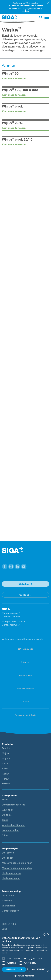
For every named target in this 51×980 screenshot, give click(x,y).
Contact (24, 595)
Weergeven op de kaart (14, 621)
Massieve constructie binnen (17, 863)
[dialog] (25, 956)
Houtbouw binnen (11, 873)
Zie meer (6, 783)
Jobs (4, 929)
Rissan (5, 774)
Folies (5, 799)
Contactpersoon (10, 911)
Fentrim (6, 748)
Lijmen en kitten (10, 830)
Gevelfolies (8, 810)
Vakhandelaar (9, 906)
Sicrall (5, 769)
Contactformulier (11, 625)
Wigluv (5, 763)
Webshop (24, 584)
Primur (5, 779)
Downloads (8, 895)
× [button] (48, 934)
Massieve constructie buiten (17, 868)
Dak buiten (8, 858)
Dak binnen (8, 853)
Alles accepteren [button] (14, 969)
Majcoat (6, 758)
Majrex (6, 753)
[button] (5, 567)
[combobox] (45, 934)
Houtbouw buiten (11, 878)
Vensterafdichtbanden (14, 825)
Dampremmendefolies (13, 805)
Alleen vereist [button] (38, 969)
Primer (5, 835)
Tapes (5, 820)
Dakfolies (7, 815)
